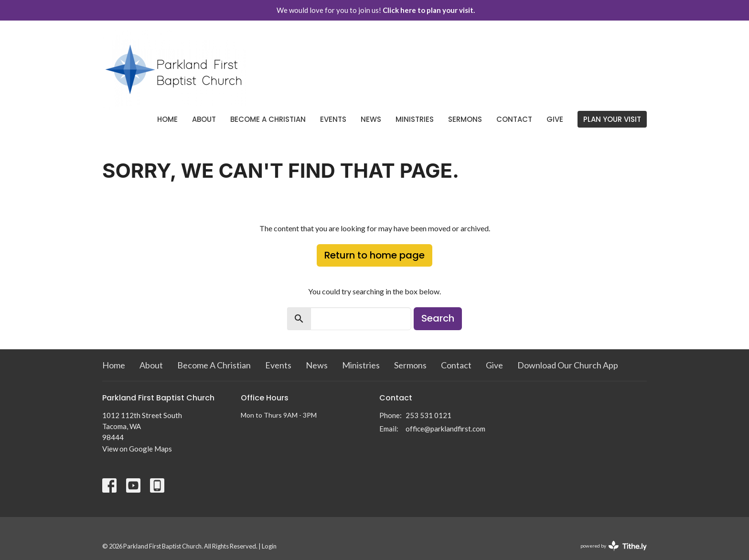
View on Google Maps (137, 449)
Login (269, 546)
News (371, 119)
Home (167, 119)
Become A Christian (268, 119)
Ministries (415, 119)
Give (555, 119)
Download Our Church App (568, 365)
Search (438, 318)
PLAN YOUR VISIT (612, 119)
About (204, 119)
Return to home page (374, 255)
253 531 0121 (428, 415)
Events (333, 119)
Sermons (465, 119)
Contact (514, 119)
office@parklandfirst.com (445, 429)
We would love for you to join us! (376, 10)
